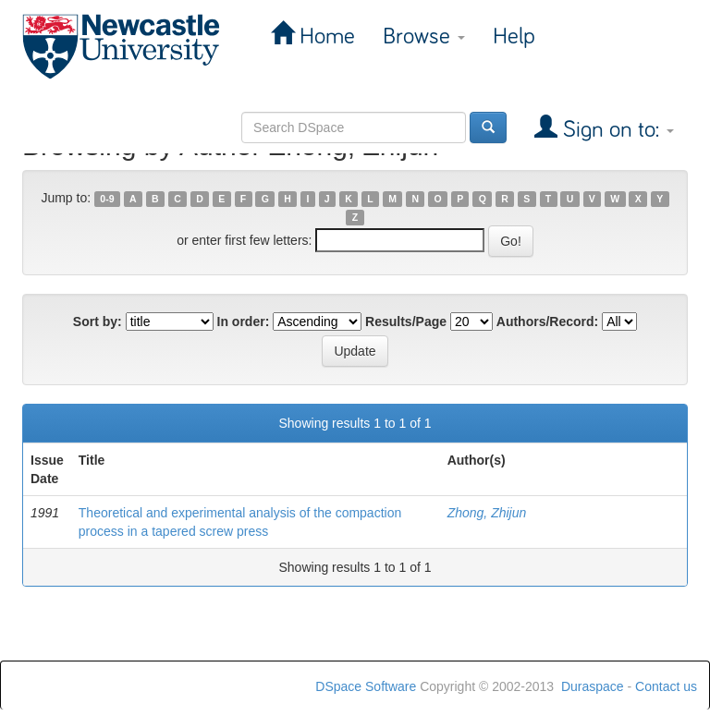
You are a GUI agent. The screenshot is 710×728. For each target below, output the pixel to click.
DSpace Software (366, 686)
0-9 (107, 199)
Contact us (666, 686)
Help (514, 36)
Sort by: (98, 322)
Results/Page (406, 322)
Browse (424, 36)
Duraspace (593, 686)
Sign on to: (616, 130)
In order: (244, 322)
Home (324, 36)
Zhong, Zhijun (487, 513)
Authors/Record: (547, 322)
